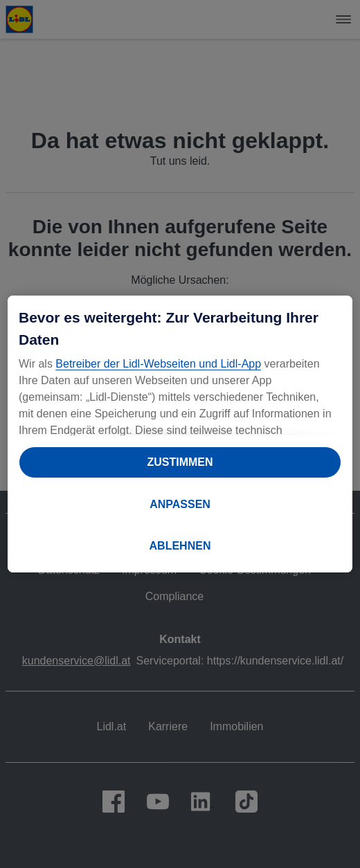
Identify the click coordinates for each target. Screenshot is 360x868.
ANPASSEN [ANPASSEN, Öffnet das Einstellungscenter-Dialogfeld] (180, 504)
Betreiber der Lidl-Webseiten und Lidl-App (158, 364)
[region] (180, 434)
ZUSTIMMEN (180, 462)
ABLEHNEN (180, 546)
